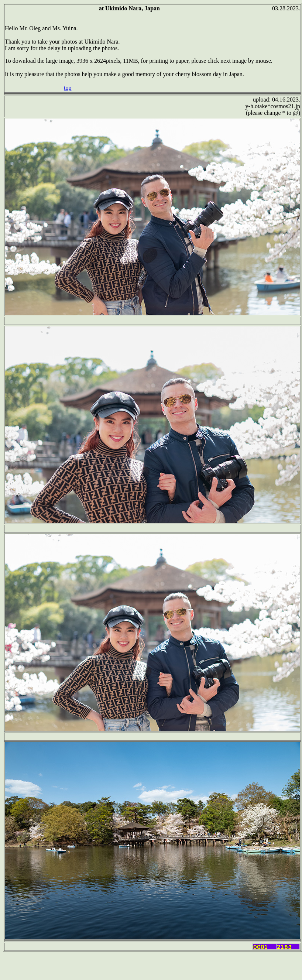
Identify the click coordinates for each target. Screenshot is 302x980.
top (68, 88)
